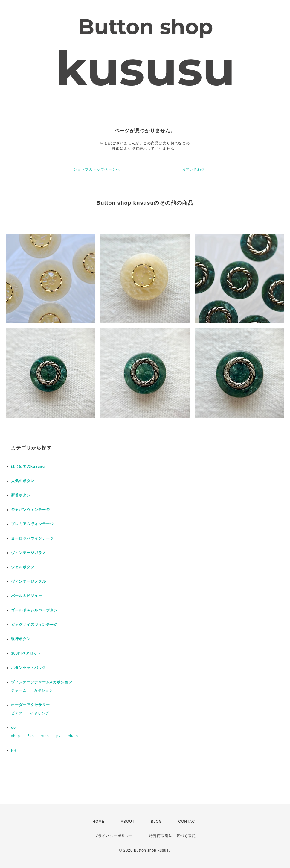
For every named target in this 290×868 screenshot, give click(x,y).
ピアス (17, 713)
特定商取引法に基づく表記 (173, 836)
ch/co (73, 736)
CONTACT (188, 822)
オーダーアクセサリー (30, 705)
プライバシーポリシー (114, 836)
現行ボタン (21, 639)
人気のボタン (23, 481)
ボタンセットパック (29, 668)
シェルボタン (23, 567)
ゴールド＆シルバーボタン (34, 610)
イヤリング (40, 713)
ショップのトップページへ (97, 169)
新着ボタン (21, 495)
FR (14, 750)
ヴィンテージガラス (29, 553)
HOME (99, 822)
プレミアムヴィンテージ (32, 524)
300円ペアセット (26, 653)
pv (58, 736)
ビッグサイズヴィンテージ (34, 625)
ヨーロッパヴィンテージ (32, 538)
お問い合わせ (193, 169)
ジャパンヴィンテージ (30, 510)
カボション (43, 690)
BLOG (157, 822)
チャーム (19, 690)
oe (13, 728)
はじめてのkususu (28, 466)
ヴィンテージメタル (29, 581)
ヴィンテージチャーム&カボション (42, 682)
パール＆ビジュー (27, 596)
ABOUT (128, 822)
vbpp (16, 736)
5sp (30, 736)
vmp (45, 736)
